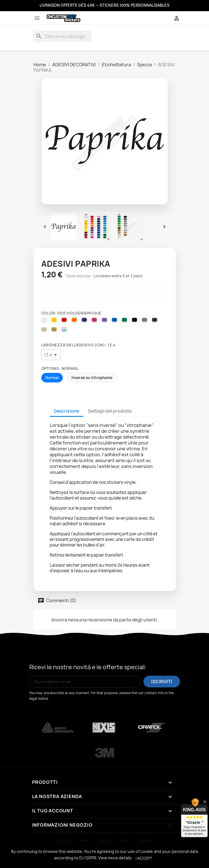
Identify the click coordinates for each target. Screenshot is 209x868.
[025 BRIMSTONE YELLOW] (55, 321)
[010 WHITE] (45, 321)
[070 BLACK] (135, 321)
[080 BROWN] (155, 321)
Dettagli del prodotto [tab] (110, 411)
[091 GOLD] (55, 331)
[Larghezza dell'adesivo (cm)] (51, 355)
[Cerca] (63, 36)
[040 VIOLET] (85, 321)
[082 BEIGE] (45, 331)
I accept (144, 858)
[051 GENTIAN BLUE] (115, 321)
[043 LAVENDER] (105, 321)
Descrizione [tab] (66, 411)
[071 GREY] (145, 321)
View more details (115, 858)
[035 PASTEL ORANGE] (75, 321)
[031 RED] (65, 321)
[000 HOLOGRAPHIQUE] (65, 331)
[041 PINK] (95, 321)
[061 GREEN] (125, 321)
